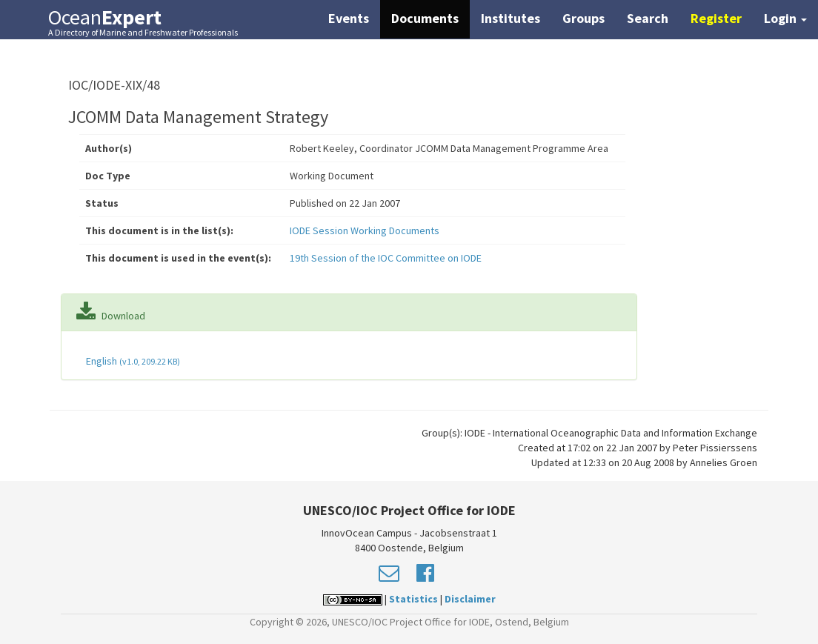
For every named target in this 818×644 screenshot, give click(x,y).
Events (349, 18)
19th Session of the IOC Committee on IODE (386, 258)
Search (648, 18)
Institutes (511, 18)
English (132, 361)
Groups (583, 18)
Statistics (413, 599)
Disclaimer (470, 599)
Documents (425, 18)
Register (716, 18)
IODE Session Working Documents (365, 230)
